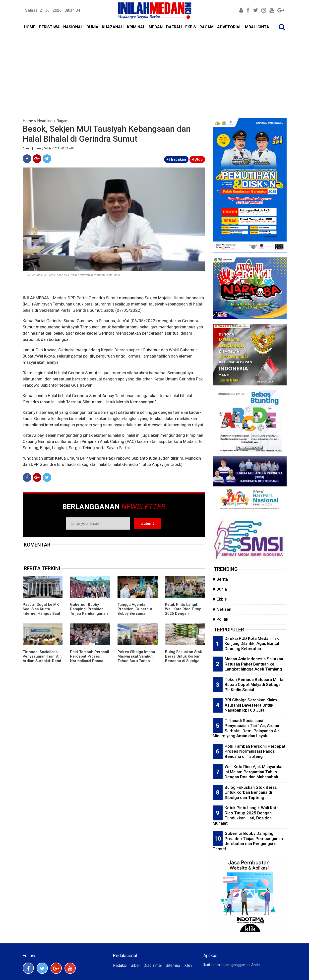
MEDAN (156, 27)
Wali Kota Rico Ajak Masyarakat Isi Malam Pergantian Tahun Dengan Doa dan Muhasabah (254, 772)
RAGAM (207, 27)
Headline (45, 121)
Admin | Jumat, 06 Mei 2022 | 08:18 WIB (48, 149)
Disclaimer (153, 965)
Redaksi (120, 965)
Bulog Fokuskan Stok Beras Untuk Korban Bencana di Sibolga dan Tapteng (184, 659)
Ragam (62, 121)
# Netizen (222, 609)
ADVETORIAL (229, 27)
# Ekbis (220, 599)
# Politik (220, 619)
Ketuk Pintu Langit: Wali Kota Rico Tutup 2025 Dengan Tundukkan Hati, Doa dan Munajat (183, 613)
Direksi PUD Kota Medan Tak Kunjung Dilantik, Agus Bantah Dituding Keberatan (252, 643)
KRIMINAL (136, 27)
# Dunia (220, 589)
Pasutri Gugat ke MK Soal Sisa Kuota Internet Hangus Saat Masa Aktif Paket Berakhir (41, 613)
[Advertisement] (155, 71)
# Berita (220, 579)
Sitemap (173, 965)
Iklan (188, 965)
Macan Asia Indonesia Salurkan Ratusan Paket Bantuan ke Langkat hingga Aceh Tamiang (254, 664)
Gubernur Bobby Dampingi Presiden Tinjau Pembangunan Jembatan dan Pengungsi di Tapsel (89, 613)
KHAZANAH (113, 27)
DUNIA (92, 27)
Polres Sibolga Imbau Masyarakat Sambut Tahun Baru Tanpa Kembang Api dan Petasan (136, 661)
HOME (30, 27)
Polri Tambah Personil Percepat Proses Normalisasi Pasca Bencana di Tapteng (90, 659)
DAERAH (174, 27)
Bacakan (176, 159)
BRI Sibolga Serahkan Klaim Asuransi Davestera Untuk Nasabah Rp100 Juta (251, 705)
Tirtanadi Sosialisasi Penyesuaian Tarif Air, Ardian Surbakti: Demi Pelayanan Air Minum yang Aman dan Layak (42, 661)
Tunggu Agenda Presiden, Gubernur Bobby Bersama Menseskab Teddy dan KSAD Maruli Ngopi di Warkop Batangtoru (137, 616)
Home (28, 121)
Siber (135, 965)
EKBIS (191, 27)
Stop (197, 159)
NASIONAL (73, 27)
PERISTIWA (49, 27)
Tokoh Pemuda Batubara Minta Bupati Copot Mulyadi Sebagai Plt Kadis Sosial (254, 685)
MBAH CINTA (257, 27)
